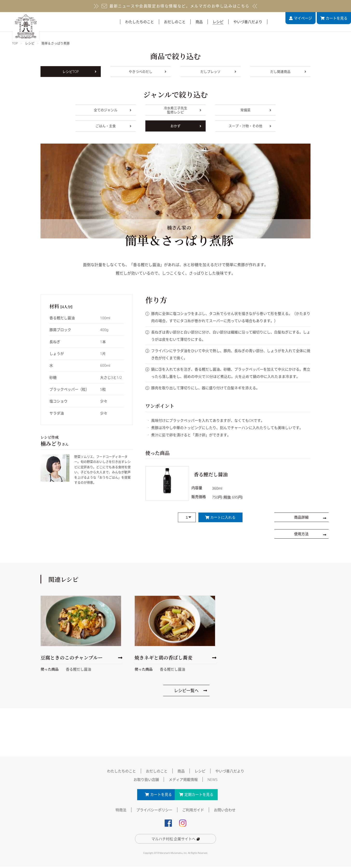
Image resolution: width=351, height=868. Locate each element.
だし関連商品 (288, 72)
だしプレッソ (218, 72)
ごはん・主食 (113, 126)
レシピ (30, 43)
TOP (15, 43)
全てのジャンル (113, 110)
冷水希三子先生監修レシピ (182, 110)
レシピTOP (79, 72)
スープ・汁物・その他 (250, 126)
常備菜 (256, 110)
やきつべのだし (148, 72)
